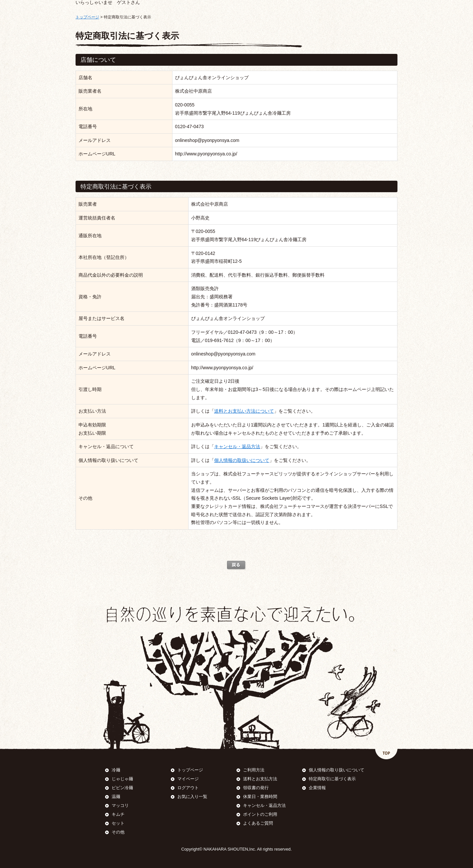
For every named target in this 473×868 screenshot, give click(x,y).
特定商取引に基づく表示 (332, 779)
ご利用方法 (254, 770)
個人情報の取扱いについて (242, 460)
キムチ (118, 814)
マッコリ (120, 805)
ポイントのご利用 (260, 814)
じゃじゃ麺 (122, 779)
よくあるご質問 (258, 823)
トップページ (87, 17)
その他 (118, 832)
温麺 (116, 797)
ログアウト (188, 788)
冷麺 (116, 770)
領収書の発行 (256, 788)
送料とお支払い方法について (244, 411)
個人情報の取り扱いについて (337, 770)
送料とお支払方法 (260, 779)
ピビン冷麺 (122, 788)
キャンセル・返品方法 (237, 446)
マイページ (188, 779)
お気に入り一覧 (192, 797)
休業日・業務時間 (260, 797)
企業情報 (317, 788)
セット (118, 823)
